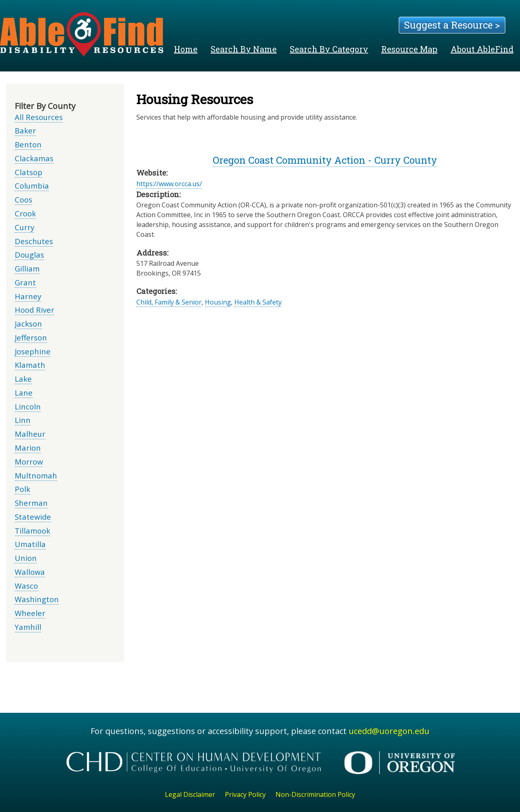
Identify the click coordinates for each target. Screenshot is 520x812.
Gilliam (27, 268)
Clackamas (34, 158)
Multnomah (36, 475)
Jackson (28, 324)
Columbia (32, 186)
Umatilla (30, 544)
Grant (25, 282)
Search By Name (244, 49)
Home (186, 49)
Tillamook (32, 531)
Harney (28, 296)
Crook (25, 213)
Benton (28, 144)
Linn (23, 420)
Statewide (33, 517)
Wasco (26, 586)
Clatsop (29, 172)
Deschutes (34, 241)
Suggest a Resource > (452, 25)
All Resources (39, 117)
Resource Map (409, 49)
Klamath (30, 365)
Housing (218, 302)
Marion (28, 448)
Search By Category (329, 49)
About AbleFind (482, 49)
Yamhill (28, 627)
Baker (25, 130)
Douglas (29, 255)
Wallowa (30, 572)
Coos (23, 199)
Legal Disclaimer (190, 794)
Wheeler (30, 613)
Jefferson (31, 337)
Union (26, 558)
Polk (22, 489)
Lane (24, 393)
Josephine (33, 351)
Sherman (31, 503)
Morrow (29, 462)
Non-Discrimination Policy (315, 794)
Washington (37, 599)
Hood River (34, 310)
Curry (24, 227)
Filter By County (45, 106)
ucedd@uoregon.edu (389, 731)
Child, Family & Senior (169, 302)
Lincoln (28, 406)
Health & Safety (258, 302)
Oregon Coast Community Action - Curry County (325, 160)
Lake (23, 379)
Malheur (30, 434)
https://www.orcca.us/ (169, 184)
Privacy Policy (245, 794)
